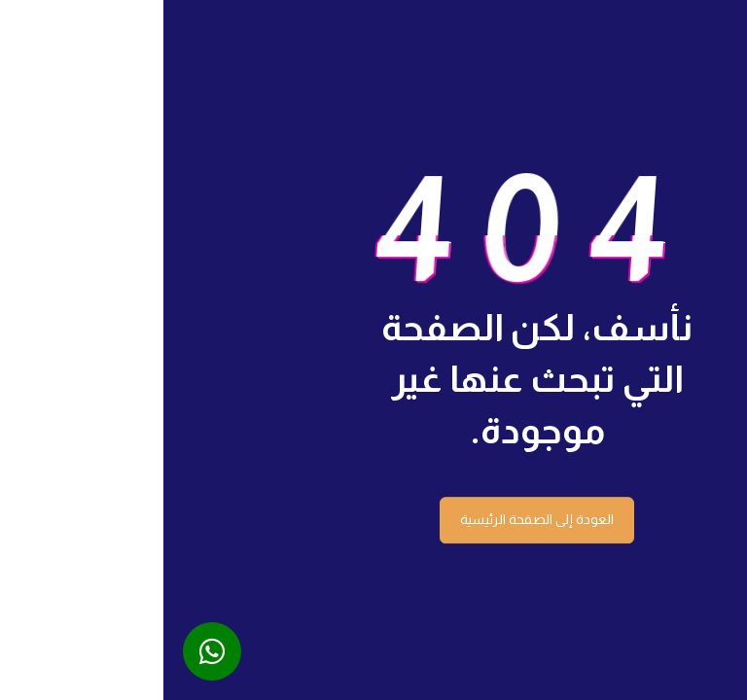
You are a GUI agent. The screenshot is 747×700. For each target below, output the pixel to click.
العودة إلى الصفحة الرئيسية (373, 519)
